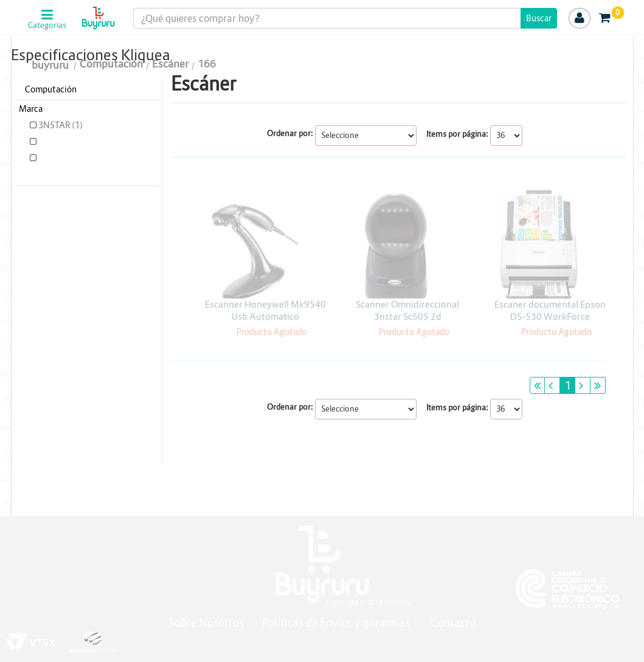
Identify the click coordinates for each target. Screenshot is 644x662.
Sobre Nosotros (206, 623)
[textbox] (345, 18)
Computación (51, 89)
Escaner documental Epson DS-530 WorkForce (550, 310)
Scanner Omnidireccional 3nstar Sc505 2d (407, 310)
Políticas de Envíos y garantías (337, 623)
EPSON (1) (54, 142)
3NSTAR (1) (56, 125)
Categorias (47, 26)
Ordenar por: (290, 133)
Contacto (453, 623)
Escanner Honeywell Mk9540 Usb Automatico (265, 310)
